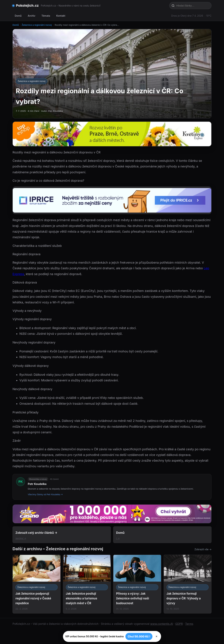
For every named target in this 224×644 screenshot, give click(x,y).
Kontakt (61, 16)
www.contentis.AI (162, 624)
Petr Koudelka (37, 484)
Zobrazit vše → (203, 549)
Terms (189, 624)
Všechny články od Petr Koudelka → (45, 494)
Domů (18, 16)
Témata (46, 16)
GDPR (179, 624)
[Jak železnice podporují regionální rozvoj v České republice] (37, 584)
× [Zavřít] (157, 636)
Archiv (32, 16)
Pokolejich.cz (27, 5)
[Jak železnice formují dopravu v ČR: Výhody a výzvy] (188, 584)
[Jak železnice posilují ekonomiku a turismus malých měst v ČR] (87, 584)
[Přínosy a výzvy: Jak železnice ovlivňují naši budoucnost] (137, 584)
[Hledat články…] (193, 6)
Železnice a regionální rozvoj (37, 25)
